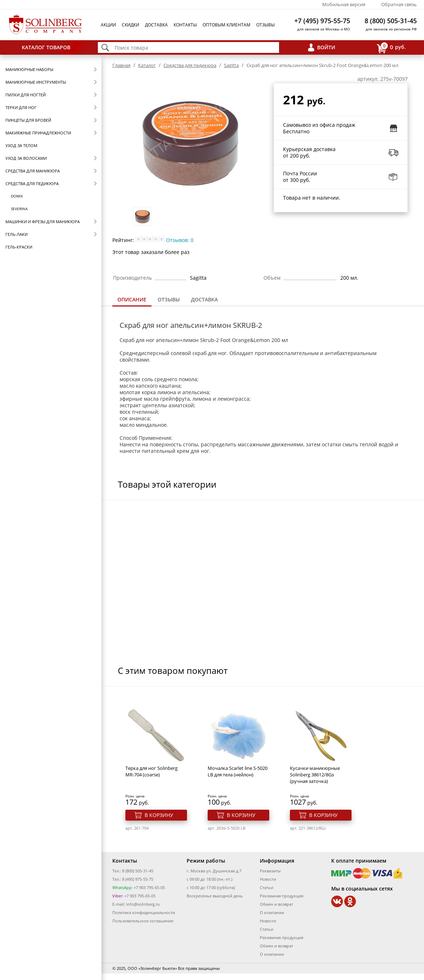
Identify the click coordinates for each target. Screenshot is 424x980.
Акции (108, 25)
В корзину (159, 815)
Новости (268, 879)
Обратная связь (399, 4)
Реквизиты (270, 871)
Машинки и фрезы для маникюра (43, 222)
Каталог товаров (46, 47)
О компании (272, 912)
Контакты (185, 25)
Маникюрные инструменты (36, 82)
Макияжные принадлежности (38, 133)
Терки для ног (21, 107)
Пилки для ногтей (26, 95)
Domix (17, 196)
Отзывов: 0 (180, 240)
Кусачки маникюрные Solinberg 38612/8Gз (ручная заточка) (315, 775)
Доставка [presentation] (204, 299)
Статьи (267, 887)
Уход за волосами (26, 158)
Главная (121, 65)
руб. (391, 48)
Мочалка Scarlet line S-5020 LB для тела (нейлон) (238, 771)
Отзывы (265, 25)
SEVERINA (19, 209)
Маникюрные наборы (29, 69)
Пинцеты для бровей (28, 120)
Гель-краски (19, 247)
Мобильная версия (344, 4)
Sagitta (231, 65)
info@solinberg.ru (143, 904)
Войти (326, 47)
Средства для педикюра (32, 184)
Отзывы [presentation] (169, 299)
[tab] (132, 300)
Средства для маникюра (33, 171)
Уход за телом (21, 145)
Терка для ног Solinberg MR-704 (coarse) (151, 771)
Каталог (147, 65)
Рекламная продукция (282, 896)
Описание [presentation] (132, 299)
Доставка (156, 25)
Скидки (130, 25)
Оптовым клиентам (226, 25)
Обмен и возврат (277, 904)
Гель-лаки (16, 234)
